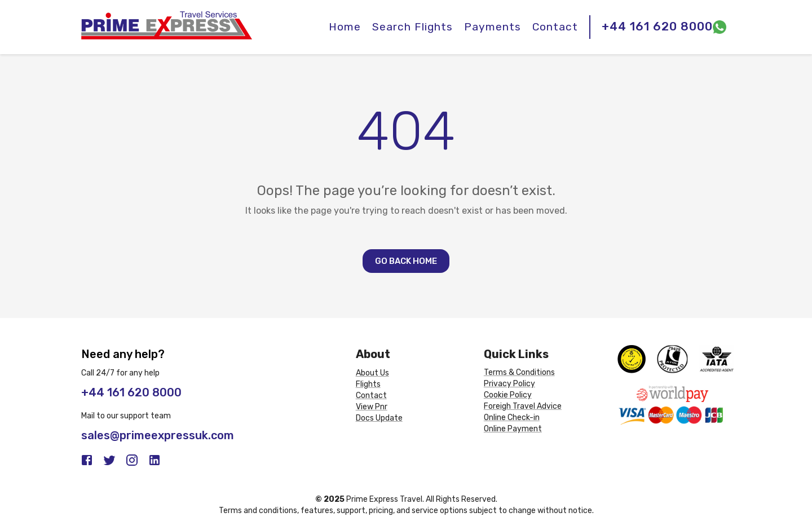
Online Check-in (512, 418)
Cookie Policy (508, 395)
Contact (555, 27)
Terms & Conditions (519, 372)
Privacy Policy (509, 384)
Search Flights (412, 27)
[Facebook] (87, 460)
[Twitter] (109, 460)
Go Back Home (406, 261)
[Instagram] (132, 460)
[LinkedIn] (155, 460)
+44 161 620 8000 (657, 26)
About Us (372, 373)
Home (345, 27)
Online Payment (513, 429)
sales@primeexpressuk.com (158, 435)
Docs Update (379, 418)
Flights (368, 384)
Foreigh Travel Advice (523, 406)
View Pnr (372, 407)
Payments (493, 27)
